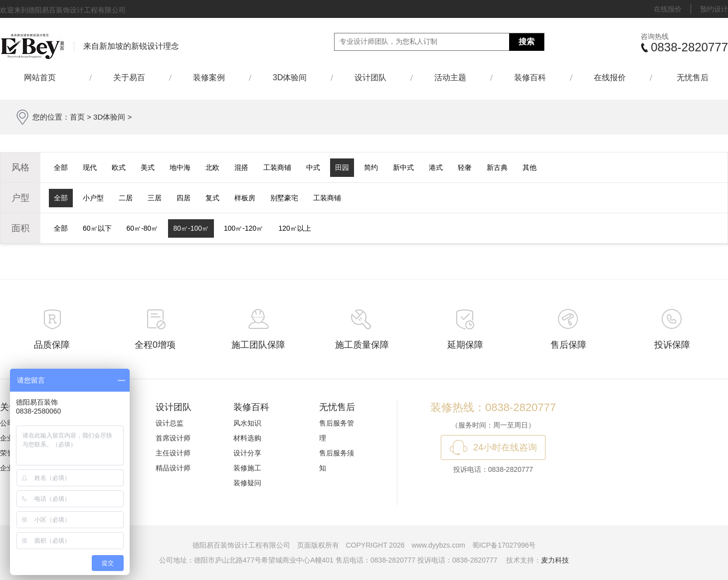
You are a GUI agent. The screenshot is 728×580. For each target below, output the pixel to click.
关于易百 (129, 77)
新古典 (497, 167)
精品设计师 (173, 468)
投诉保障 (672, 345)
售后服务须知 (337, 460)
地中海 (180, 167)
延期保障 (465, 345)
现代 (90, 167)
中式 (313, 167)
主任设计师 (173, 453)
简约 (371, 167)
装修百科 (530, 77)
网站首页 (45, 77)
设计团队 (370, 77)
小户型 (93, 198)
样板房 (245, 198)
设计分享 (247, 453)
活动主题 (450, 77)
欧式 (119, 167)
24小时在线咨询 (505, 447)
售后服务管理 (337, 431)
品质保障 (52, 345)
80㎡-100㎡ (191, 228)
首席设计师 (173, 438)
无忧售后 (693, 77)
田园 (342, 167)
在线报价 (668, 9)
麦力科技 (555, 560)
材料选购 (247, 438)
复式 (212, 198)
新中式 (403, 167)
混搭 (241, 167)
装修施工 (247, 468)
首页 (77, 117)
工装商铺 (277, 167)
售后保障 (568, 345)
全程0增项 (155, 345)
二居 (126, 198)
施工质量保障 (362, 345)
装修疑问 (247, 483)
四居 (183, 198)
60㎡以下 (97, 228)
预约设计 (714, 9)
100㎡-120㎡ (244, 228)
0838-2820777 (689, 47)
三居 (155, 198)
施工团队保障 (258, 345)
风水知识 (247, 423)
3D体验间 (290, 77)
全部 (61, 167)
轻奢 (465, 167)
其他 (530, 167)
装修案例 (209, 77)
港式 (436, 167)
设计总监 (170, 423)
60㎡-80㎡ (143, 228)
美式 (148, 167)
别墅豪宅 (284, 198)
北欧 (212, 167)
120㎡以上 (294, 228)
